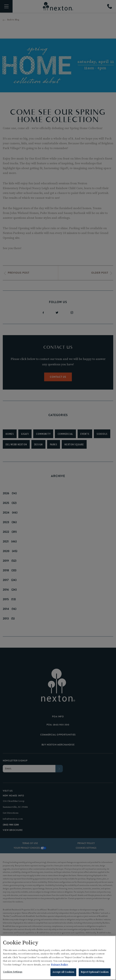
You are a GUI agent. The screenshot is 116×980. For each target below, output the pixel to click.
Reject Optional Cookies (95, 973)
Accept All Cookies (63, 973)
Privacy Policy (60, 965)
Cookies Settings (13, 972)
